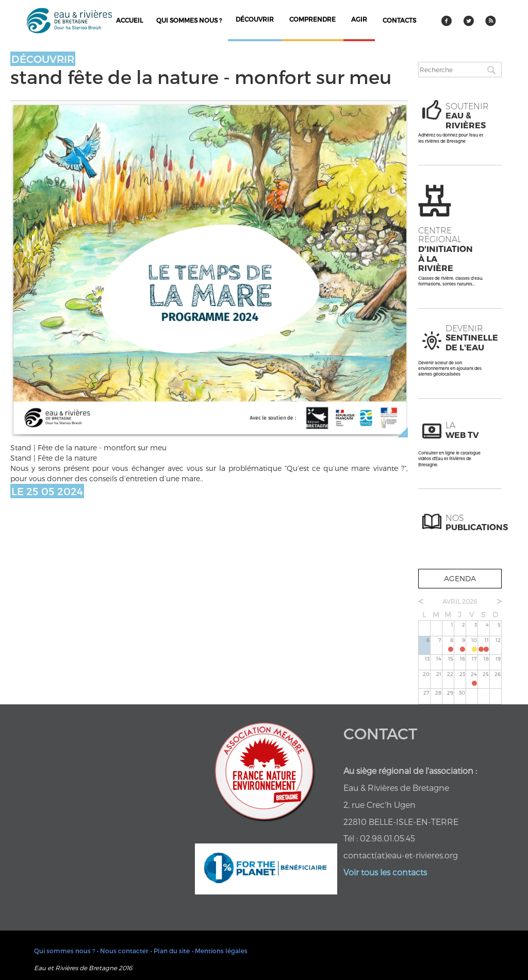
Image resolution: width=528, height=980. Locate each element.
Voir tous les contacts (385, 872)
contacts (399, 20)
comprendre (312, 19)
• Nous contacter (123, 951)
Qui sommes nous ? (189, 20)
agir (359, 19)
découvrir (255, 19)
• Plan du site (170, 951)
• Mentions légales (220, 951)
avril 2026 (460, 601)
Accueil (129, 20)
